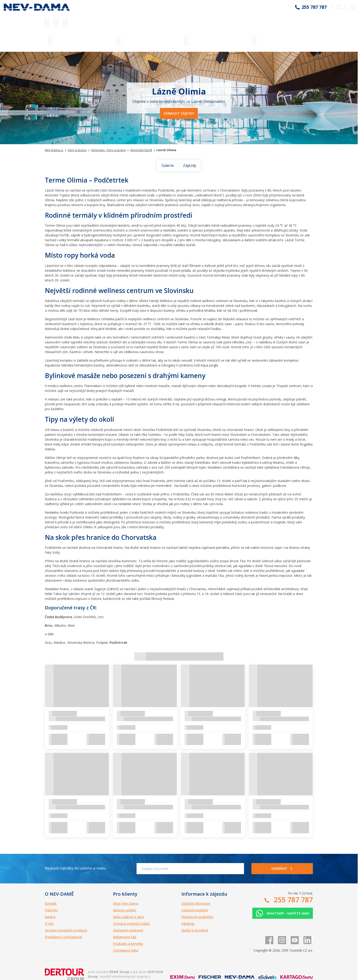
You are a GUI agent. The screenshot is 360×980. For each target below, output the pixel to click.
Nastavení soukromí (128, 930)
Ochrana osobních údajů (131, 924)
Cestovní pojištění (195, 910)
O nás (49, 924)
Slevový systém (125, 910)
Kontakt (51, 903)
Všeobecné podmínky (197, 917)
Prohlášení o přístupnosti (64, 937)
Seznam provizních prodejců (66, 930)
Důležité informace (196, 903)
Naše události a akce (129, 917)
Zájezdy (190, 165)
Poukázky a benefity (128, 944)
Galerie (168, 165)
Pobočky (51, 910)
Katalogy (188, 924)
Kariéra (50, 917)
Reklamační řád (125, 937)
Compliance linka (126, 950)
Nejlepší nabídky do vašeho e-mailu (75, 868)
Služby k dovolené (195, 930)
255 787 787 (314, 7)
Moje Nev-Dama (126, 903)
